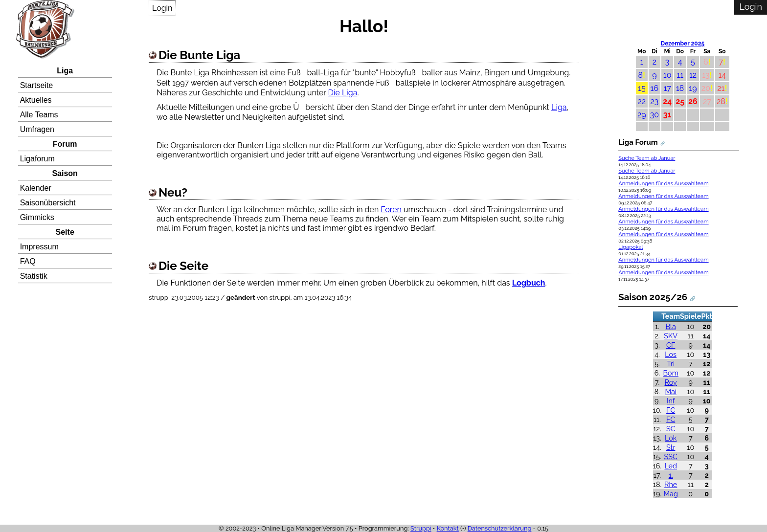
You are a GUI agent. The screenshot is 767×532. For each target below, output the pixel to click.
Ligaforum (37, 159)
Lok (671, 438)
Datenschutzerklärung (500, 528)
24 (667, 101)
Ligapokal (631, 247)
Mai (671, 391)
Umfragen (37, 129)
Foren (391, 210)
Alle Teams (39, 115)
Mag (671, 494)
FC (671, 410)
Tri (671, 364)
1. (671, 475)
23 (654, 101)
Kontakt (448, 528)
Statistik (34, 276)
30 (654, 115)
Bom (671, 373)
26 (693, 101)
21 (721, 88)
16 (655, 88)
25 (680, 101)
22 (642, 101)
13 (706, 75)
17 (667, 88)
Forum (65, 144)
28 (721, 101)
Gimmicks (37, 217)
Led (671, 466)
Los (671, 354)
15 (642, 88)
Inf (671, 401)
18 (680, 88)
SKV (671, 336)
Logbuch (529, 283)
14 (722, 75)
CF (671, 345)
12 (693, 75)
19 (693, 88)
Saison (65, 173)
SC (671, 429)
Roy (671, 382)
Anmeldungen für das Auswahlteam (663, 184)
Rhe (671, 484)
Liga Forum (638, 142)
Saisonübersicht (48, 203)
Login (162, 8)
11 (680, 75)
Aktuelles (36, 100)
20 (706, 88)
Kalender (36, 188)
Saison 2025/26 (653, 297)
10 (667, 75)
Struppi (421, 528)
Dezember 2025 (683, 44)
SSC (671, 456)
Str (671, 447)
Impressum (39, 247)
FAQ (28, 261)
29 (642, 115)
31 (667, 115)
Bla (671, 326)
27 (707, 101)
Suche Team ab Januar (647, 158)
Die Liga (343, 93)
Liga (65, 71)
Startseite (37, 85)
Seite (65, 232)
